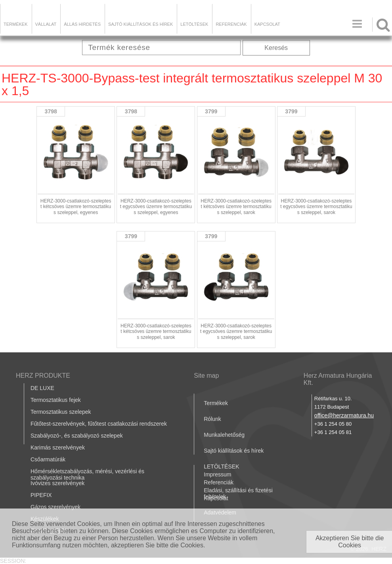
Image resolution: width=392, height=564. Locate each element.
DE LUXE (42, 388)
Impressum (217, 474)
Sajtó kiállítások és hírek (141, 24)
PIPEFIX (41, 495)
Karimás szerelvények (58, 447)
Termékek (16, 24)
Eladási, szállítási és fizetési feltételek (238, 493)
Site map (206, 376)
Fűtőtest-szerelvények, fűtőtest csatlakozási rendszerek (99, 424)
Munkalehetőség (224, 435)
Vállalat (46, 24)
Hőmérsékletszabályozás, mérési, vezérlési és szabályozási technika (87, 474)
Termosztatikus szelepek (61, 412)
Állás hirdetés (82, 24)
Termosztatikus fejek (56, 400)
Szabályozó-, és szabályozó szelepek (77, 436)
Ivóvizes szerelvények (57, 483)
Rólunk (212, 419)
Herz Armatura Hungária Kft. (338, 379)
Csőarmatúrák (48, 459)
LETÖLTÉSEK (194, 24)
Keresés (276, 48)
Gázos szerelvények (55, 507)
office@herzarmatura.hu (344, 415)
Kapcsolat (267, 24)
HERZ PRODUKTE (43, 376)
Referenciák (231, 24)
